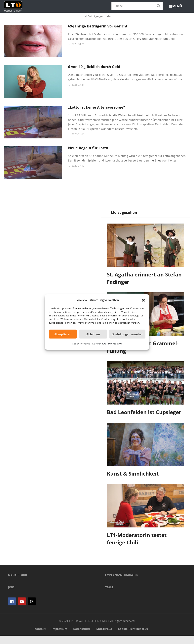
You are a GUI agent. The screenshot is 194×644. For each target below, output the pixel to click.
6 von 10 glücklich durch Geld (94, 67)
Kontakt (40, 637)
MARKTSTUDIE (18, 583)
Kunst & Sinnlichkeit (133, 474)
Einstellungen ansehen (127, 334)
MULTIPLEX (104, 637)
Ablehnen (93, 334)
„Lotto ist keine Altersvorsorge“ (97, 107)
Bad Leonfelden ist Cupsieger (144, 412)
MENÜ (175, 6)
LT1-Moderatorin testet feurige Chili (137, 539)
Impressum (59, 637)
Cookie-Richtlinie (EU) (133, 637)
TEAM (109, 596)
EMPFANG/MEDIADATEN (122, 583)
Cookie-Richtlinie (81, 344)
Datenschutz (99, 344)
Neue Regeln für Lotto (88, 148)
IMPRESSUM (115, 344)
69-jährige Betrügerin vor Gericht (98, 26)
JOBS (11, 596)
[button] (143, 300)
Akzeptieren (63, 334)
